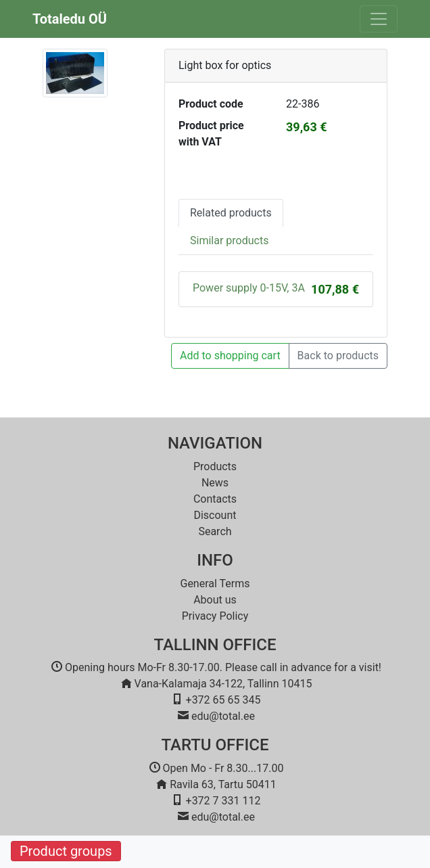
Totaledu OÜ (70, 19)
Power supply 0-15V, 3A (249, 288)
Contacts (215, 499)
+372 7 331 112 (223, 801)
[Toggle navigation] (379, 19)
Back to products (338, 356)
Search (215, 531)
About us (215, 600)
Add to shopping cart (230, 356)
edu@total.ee (223, 716)
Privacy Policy (215, 616)
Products (215, 466)
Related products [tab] (231, 213)
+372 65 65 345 (223, 700)
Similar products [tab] (229, 241)
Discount (215, 515)
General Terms (215, 584)
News (215, 483)
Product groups (66, 851)
